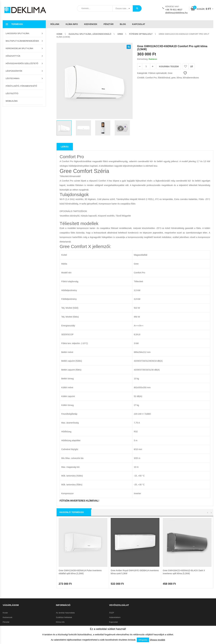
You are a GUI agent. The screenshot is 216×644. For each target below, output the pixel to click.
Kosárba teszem (169, 67)
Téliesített (138, 281)
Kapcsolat (139, 24)
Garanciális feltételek (65, 578)
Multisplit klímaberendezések (22, 41)
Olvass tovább (157, 640)
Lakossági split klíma (17, 33)
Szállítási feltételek (64, 568)
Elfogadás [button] (143, 640)
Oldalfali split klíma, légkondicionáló (90, 34)
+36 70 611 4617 (174, 10)
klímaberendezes (191, 78)
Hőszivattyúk (13, 56)
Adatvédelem (115, 568)
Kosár (5, 564)
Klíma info (72, 24)
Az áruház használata (65, 564)
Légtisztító (12, 93)
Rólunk (55, 24)
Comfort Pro (151, 78)
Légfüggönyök (14, 71)
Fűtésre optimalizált (141, 34)
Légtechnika (13, 78)
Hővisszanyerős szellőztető (22, 63)
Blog (123, 24)
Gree (120, 34)
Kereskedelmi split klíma (19, 48)
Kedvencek (91, 24)
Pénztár (109, 24)
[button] (129, 47)
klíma (179, 78)
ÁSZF (112, 564)
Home (59, 34)
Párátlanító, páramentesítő (21, 86)
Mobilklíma (12, 101)
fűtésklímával (164, 78)
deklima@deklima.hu (176, 13)
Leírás (65, 147)
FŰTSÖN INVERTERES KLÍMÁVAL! (79, 501)
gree (173, 78)
